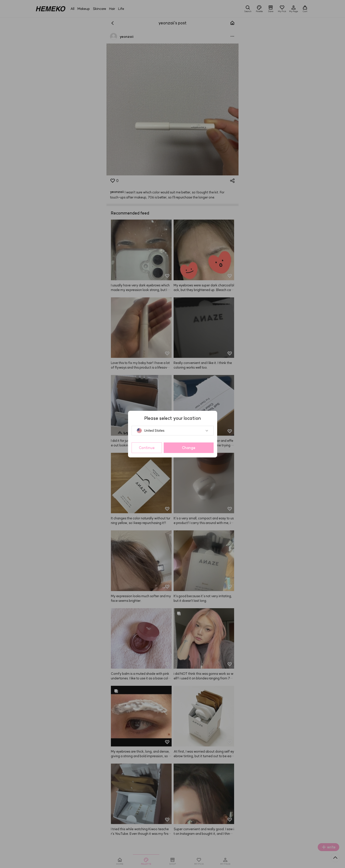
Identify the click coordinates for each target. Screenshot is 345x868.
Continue (147, 448)
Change (189, 448)
